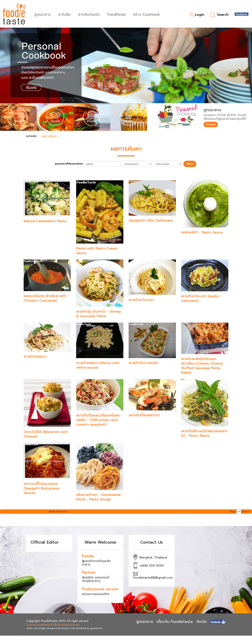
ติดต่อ (201, 621)
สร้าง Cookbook (147, 14)
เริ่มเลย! (211, 125)
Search (219, 15)
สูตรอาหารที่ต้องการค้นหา (70, 164)
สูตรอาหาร (43, 14)
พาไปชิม (65, 14)
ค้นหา (190, 164)
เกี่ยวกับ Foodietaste (175, 621)
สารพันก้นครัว (90, 14)
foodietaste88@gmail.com (153, 577)
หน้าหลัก (31, 136)
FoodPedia (117, 14)
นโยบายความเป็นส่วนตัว (40, 624)
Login (197, 15)
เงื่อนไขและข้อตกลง (68, 624)
